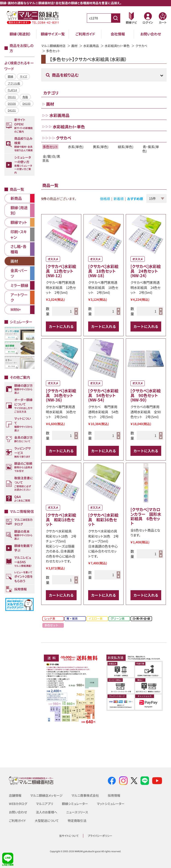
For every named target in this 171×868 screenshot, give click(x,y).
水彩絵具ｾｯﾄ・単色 (117, 46)
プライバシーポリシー (100, 836)
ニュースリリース (77, 812)
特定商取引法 (77, 821)
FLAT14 (12, 90)
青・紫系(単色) (151, 149)
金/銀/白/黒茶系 (51, 158)
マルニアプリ (45, 804)
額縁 (10, 76)
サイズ (23, 76)
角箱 (25, 97)
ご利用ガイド (85, 34)
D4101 (12, 110)
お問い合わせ (151, 34)
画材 (74, 46)
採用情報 (114, 795)
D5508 (12, 103)
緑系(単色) (126, 147)
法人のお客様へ (47, 812)
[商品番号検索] (116, 18)
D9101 (12, 97)
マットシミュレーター (111, 804)
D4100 (26, 103)
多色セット (50, 147)
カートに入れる (61, 326)
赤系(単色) (76, 147)
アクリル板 (14, 83)
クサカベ (141, 46)
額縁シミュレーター (75, 804)
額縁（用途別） (20, 34)
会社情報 (118, 34)
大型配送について (47, 821)
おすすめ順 (135, 199)
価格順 (105, 199)
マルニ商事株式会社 (85, 795)
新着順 (119, 199)
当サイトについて (69, 836)
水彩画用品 (91, 46)
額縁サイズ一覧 (53, 34)
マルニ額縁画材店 (53, 46)
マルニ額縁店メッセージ (46, 795)
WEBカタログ (18, 804)
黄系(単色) (101, 147)
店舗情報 (15, 795)
